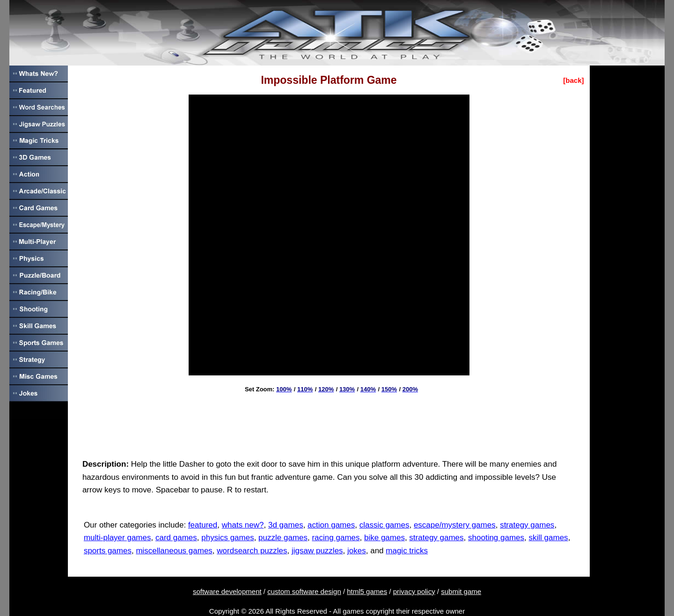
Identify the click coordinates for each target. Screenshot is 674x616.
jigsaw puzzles (317, 551)
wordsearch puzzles (252, 551)
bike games (385, 538)
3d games (286, 525)
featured (203, 525)
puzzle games (283, 538)
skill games (549, 538)
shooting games (496, 538)
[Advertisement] (329, 423)
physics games (227, 538)
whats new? (243, 525)
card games (176, 538)
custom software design (304, 591)
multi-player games (117, 538)
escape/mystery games (455, 525)
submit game (461, 591)
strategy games (527, 525)
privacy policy (414, 591)
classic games (385, 525)
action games (331, 525)
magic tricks (407, 551)
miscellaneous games (174, 551)
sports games (108, 551)
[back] (573, 80)
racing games (336, 538)
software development (227, 591)
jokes (357, 551)
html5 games (367, 591)
